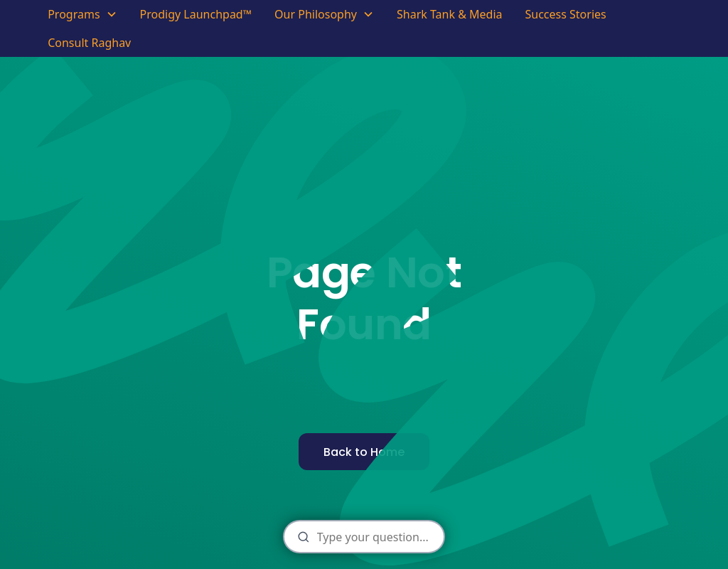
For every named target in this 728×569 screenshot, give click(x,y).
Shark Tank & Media (450, 14)
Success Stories (565, 14)
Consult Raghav (89, 43)
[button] (82, 14)
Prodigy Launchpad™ (196, 14)
